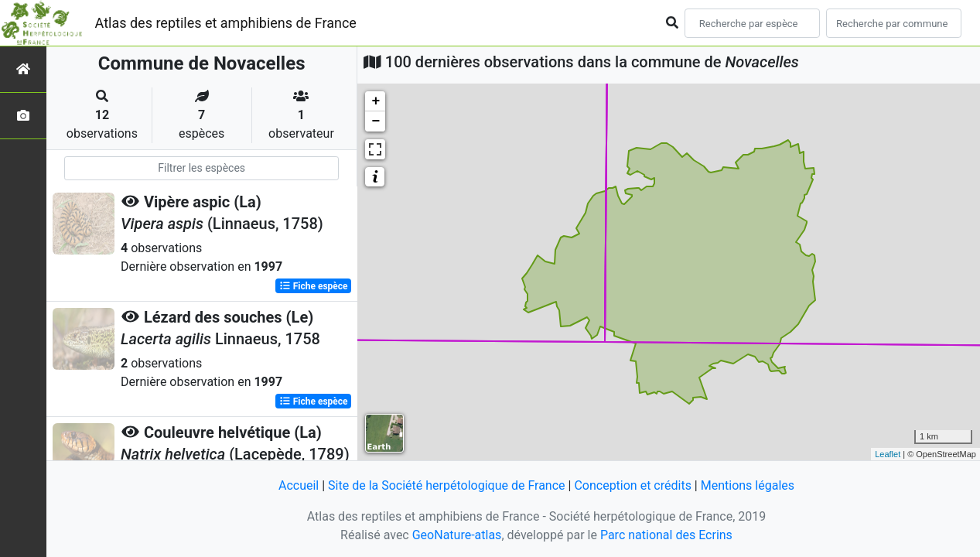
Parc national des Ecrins (666, 535)
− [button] (376, 121)
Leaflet (888, 454)
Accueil (299, 485)
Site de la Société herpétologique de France (446, 485)
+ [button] (376, 101)
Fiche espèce (314, 286)
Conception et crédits (633, 485)
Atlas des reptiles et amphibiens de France (226, 23)
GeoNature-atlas (457, 535)
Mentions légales (748, 485)
